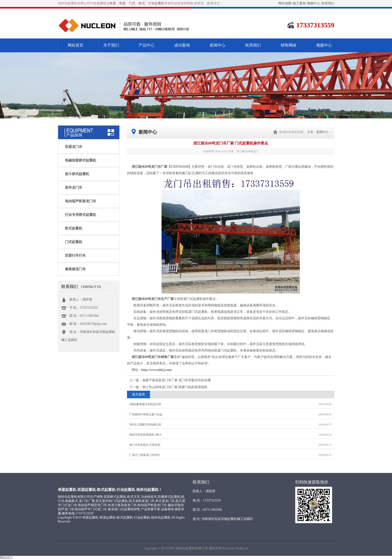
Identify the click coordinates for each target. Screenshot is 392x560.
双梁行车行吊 (75, 255)
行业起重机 (156, 3)
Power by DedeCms (235, 548)
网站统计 (6, 558)
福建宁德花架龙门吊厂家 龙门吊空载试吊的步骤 (177, 380)
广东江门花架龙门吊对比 (144, 455)
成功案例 (182, 45)
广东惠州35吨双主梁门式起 (146, 414)
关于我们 (111, 45)
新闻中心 (218, 45)
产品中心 (147, 45)
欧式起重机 (74, 228)
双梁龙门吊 (74, 147)
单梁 (113, 3)
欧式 (142, 3)
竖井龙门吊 (74, 188)
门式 (132, 3)
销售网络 (289, 45)
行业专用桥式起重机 (81, 215)
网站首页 (76, 45)
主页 (310, 132)
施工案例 (299, 3)
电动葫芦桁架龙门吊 (81, 201)
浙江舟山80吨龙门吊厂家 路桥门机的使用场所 (175, 387)
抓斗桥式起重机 (77, 174)
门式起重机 (74, 242)
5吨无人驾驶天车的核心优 (145, 425)
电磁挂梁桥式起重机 (81, 160)
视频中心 (313, 3)
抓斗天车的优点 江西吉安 (145, 445)
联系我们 (328, 3)
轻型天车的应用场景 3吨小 (146, 435)
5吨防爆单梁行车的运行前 (145, 404)
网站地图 (285, 3)
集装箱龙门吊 (75, 269)
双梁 (122, 3)
